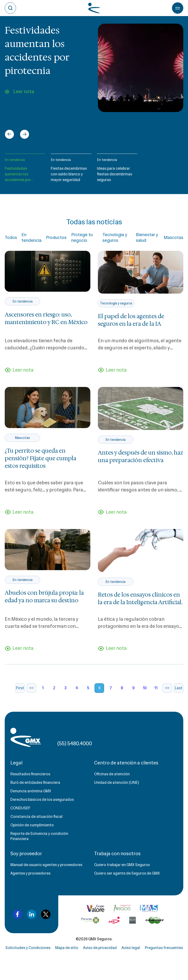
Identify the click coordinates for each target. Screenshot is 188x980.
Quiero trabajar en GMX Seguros (122, 865)
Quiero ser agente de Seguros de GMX (127, 873)
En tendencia (15, 160)
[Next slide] (25, 134)
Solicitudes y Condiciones (28, 948)
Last (179, 688)
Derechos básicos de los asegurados (42, 800)
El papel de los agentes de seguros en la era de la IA (131, 320)
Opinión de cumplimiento (32, 825)
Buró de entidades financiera (35, 783)
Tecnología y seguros (115, 238)
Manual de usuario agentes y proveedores (46, 865)
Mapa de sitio (67, 948)
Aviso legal (131, 948)
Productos (56, 238)
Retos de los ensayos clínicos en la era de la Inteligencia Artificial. (140, 598)
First (20, 688)
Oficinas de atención (112, 774)
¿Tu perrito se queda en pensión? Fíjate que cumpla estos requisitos (40, 458)
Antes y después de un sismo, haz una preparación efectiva (140, 456)
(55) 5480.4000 (75, 744)
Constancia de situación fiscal (36, 817)
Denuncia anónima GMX (31, 791)
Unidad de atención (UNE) (117, 783)
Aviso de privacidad (100, 948)
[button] (25, 170)
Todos (11, 238)
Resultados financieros (30, 774)
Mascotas (173, 238)
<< (31, 688)
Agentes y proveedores (30, 873)
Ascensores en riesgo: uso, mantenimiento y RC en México (46, 318)
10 (145, 688)
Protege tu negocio (82, 238)
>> (167, 688)
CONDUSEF (20, 808)
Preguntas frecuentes (164, 948)
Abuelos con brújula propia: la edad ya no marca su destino (44, 597)
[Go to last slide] (9, 134)
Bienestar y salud (147, 238)
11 (156, 688)
